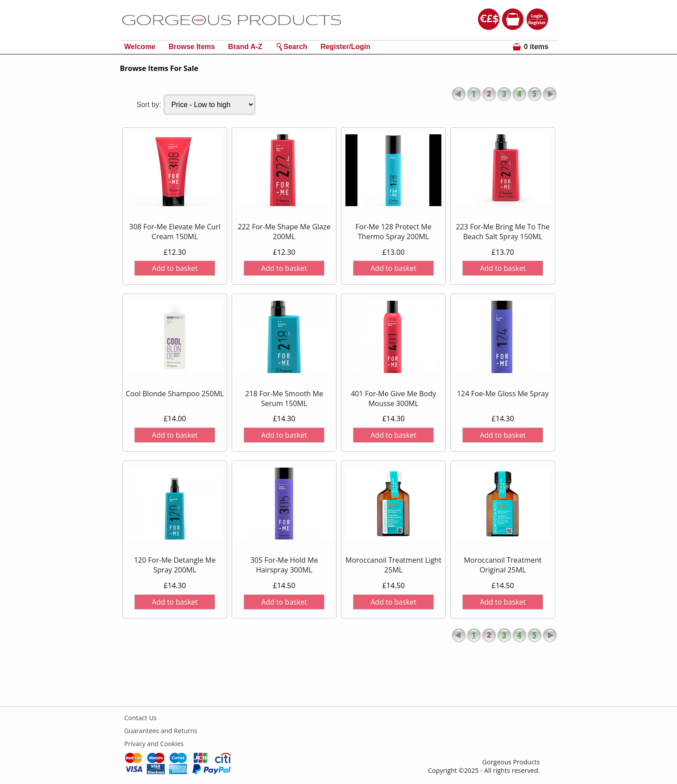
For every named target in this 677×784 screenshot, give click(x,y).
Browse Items (192, 47)
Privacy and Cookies (154, 744)
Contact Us (140, 718)
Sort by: (149, 105)
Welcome (140, 47)
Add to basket (175, 268)
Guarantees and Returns (161, 731)
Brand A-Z (245, 47)
